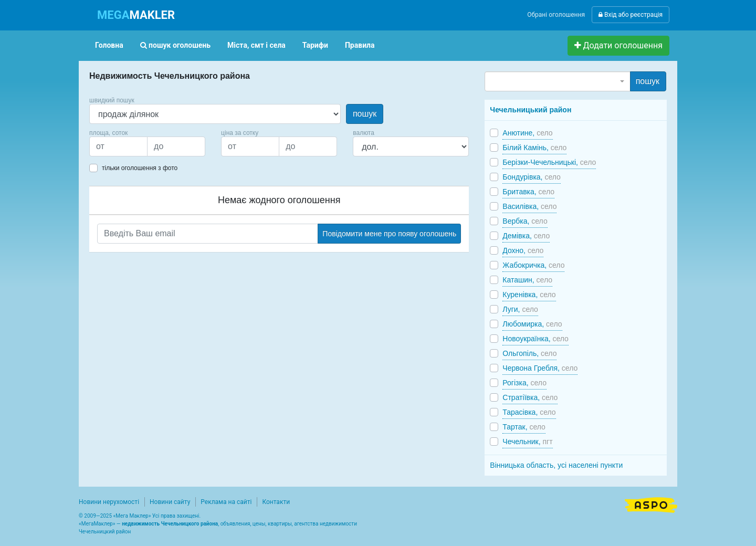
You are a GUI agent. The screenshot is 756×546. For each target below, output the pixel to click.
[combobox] (557, 81)
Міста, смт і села (256, 45)
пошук (365, 114)
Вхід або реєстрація (631, 15)
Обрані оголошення (556, 15)
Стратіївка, (530, 397)
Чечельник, (527, 442)
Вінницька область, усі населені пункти (556, 465)
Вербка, (525, 221)
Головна (109, 45)
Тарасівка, (529, 412)
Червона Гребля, (540, 368)
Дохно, (523, 250)
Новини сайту (170, 502)
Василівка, (529, 206)
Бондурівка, (532, 177)
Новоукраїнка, (535, 339)
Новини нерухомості (109, 502)
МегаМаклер (97, 524)
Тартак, (524, 427)
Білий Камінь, (534, 148)
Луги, (520, 309)
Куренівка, (529, 295)
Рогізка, (524, 383)
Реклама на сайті (226, 502)
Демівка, (526, 236)
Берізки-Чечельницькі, (549, 162)
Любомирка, (532, 324)
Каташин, (527, 280)
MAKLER (136, 15)
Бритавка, (528, 192)
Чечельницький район (531, 110)
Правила (360, 45)
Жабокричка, (533, 265)
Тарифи (315, 45)
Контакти (276, 502)
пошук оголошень (175, 45)
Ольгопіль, (529, 353)
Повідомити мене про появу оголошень (389, 234)
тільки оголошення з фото (140, 168)
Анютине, (527, 133)
